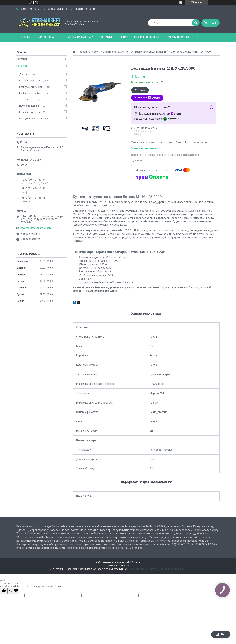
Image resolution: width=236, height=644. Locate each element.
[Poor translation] (13, 591)
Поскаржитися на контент (143, 569)
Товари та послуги (89, 52)
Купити (142, 90)
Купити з (149, 98)
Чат (221, 634)
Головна (25, 37)
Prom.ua (136, 562)
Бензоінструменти (29, 80)
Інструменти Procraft (31, 118)
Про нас (123, 37)
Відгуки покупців (178, 37)
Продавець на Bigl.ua (118, 566)
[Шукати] (196, 23)
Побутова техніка (29, 106)
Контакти (106, 37)
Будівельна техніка (30, 93)
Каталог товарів (47, 37)
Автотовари (26, 99)
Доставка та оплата (81, 37)
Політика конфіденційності (172, 569)
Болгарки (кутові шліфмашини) (149, 52)
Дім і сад (24, 74)
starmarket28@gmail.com (36, 228)
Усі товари (23, 59)
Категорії (22, 66)
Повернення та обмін (147, 37)
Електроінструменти (116, 52)
